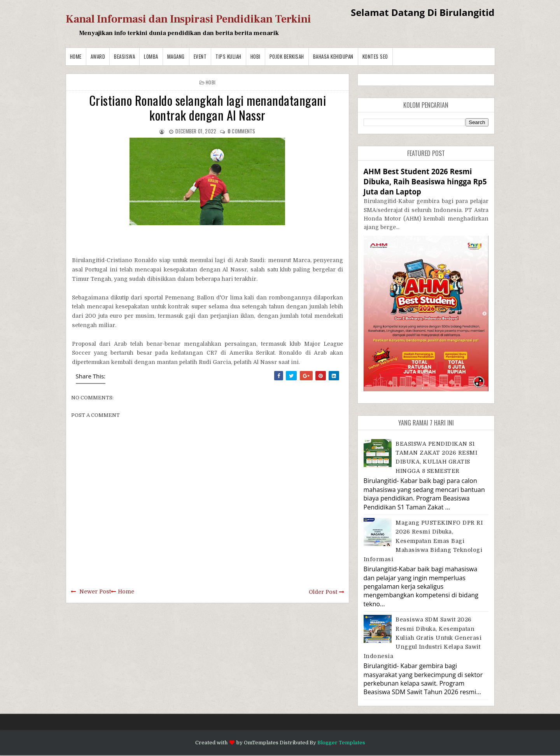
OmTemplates (261, 743)
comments (241, 131)
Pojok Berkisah (287, 56)
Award (98, 56)
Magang (176, 56)
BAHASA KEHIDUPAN (333, 56)
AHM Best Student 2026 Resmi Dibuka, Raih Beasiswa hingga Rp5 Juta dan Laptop (425, 181)
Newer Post (95, 591)
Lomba (151, 56)
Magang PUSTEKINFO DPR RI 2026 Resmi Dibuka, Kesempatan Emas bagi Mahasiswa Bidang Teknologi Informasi (423, 541)
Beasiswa (124, 56)
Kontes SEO (375, 56)
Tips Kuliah (228, 56)
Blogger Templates (341, 743)
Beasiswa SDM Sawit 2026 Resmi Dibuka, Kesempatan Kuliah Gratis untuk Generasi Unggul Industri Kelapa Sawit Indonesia (423, 638)
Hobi (255, 56)
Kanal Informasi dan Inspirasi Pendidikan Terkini (188, 19)
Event (200, 56)
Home (76, 56)
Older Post (323, 592)
